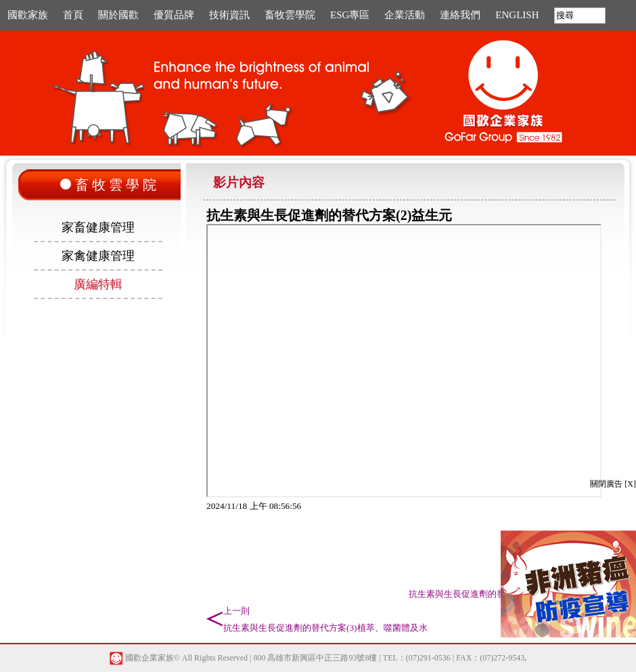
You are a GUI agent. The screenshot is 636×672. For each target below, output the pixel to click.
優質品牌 (174, 15)
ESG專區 (350, 15)
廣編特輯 (98, 284)
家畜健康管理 (98, 227)
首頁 (73, 15)
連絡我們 (460, 15)
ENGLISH (517, 15)
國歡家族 (28, 15)
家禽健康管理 (98, 256)
